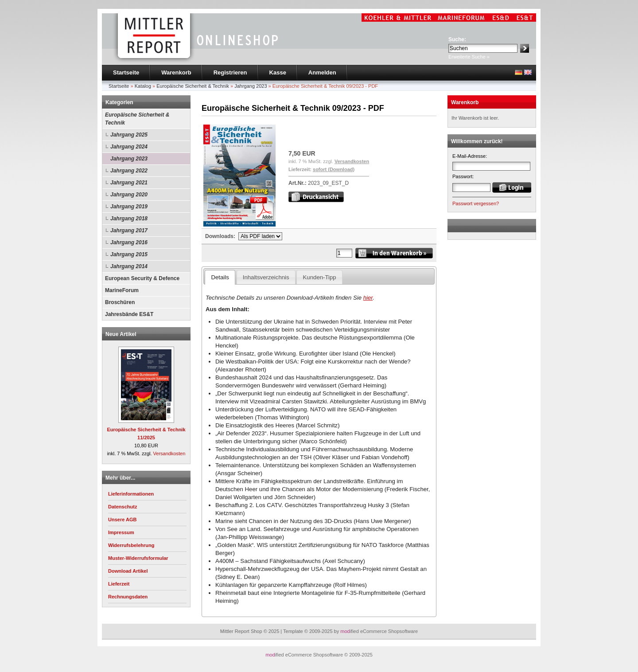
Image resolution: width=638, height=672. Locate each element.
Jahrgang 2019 (129, 207)
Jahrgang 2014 (129, 266)
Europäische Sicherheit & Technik (137, 119)
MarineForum (122, 290)
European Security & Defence (142, 278)
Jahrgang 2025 (129, 135)
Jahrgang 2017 (129, 231)
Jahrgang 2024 (129, 147)
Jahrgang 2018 (129, 219)
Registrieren (230, 72)
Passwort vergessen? (476, 203)
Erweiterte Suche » (469, 57)
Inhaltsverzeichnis (266, 277)
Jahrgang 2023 (129, 159)
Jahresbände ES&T (129, 314)
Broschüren (120, 302)
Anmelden (322, 72)
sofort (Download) (334, 169)
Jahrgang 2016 (129, 242)
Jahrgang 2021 (129, 183)
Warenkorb (176, 72)
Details (220, 277)
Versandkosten (169, 453)
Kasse (278, 72)
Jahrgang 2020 (129, 195)
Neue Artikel (121, 334)
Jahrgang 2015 (129, 254)
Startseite (126, 72)
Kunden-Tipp (320, 277)
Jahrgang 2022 (129, 171)
